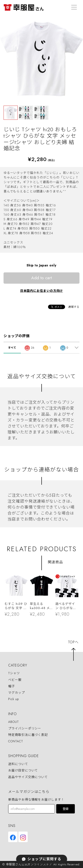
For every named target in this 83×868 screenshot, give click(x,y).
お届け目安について (23, 771)
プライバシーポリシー (25, 728)
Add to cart (41, 278)
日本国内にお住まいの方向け (42, 291)
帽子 (12, 686)
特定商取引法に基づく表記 (28, 735)
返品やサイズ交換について (28, 777)
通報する (74, 307)
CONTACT (15, 741)
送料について (18, 764)
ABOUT (14, 722)
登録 (66, 809)
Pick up (13, 699)
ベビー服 (15, 680)
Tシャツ (14, 673)
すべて (12, 348)
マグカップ (16, 693)
